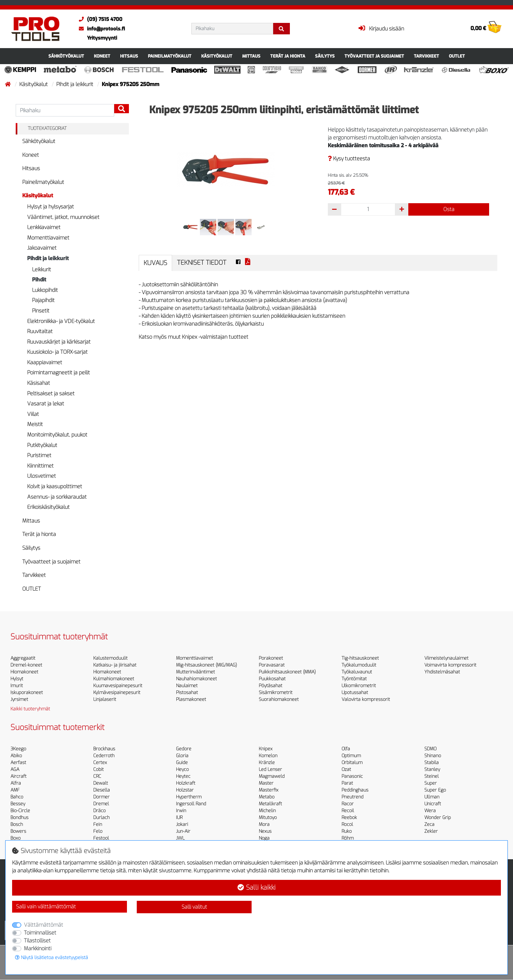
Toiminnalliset (40, 933)
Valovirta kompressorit (366, 699)
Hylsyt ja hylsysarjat (51, 207)
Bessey (18, 804)
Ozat (346, 769)
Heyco (182, 769)
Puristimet (39, 455)
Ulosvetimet (42, 476)
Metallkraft (270, 804)
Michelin (267, 811)
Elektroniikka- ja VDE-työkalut (61, 321)
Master (266, 783)
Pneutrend (353, 797)
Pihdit (39, 280)
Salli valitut (194, 907)
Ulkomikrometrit (359, 686)
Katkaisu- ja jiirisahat (115, 665)
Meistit (35, 424)
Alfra (16, 783)
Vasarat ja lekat (46, 404)
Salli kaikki (256, 888)
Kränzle (267, 763)
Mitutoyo (268, 818)
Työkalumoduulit (359, 665)
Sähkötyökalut (66, 56)
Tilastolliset (37, 941)
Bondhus (19, 818)
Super (431, 783)
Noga (264, 838)
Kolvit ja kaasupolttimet (55, 486)
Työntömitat (354, 679)
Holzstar (185, 790)
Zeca (429, 824)
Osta (449, 209)
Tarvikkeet (426, 56)
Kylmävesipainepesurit (117, 693)
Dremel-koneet (26, 665)
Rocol (347, 824)
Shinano (433, 756)
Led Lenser (270, 769)
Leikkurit (42, 269)
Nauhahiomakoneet (196, 679)
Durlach (101, 818)
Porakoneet (271, 658)
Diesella (102, 790)
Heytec (183, 776)
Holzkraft (186, 783)
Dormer (101, 797)
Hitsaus (129, 56)
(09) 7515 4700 (99, 19)
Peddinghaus (355, 790)
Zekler (431, 831)
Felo (98, 831)
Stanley (432, 769)
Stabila (432, 763)
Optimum (351, 756)
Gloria (182, 756)
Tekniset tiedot (202, 263)
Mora (264, 824)
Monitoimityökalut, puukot (57, 435)
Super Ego (435, 790)
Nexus (265, 831)
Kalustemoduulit (110, 658)
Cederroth (104, 756)
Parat (347, 783)
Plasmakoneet (191, 699)
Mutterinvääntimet (195, 672)
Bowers (18, 831)
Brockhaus (104, 749)
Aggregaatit (23, 658)
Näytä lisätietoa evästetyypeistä (52, 958)
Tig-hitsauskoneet (360, 658)
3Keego (18, 749)
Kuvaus (155, 263)
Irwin (181, 811)
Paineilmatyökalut (170, 56)
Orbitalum (352, 763)
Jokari (182, 824)
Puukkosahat (272, 679)
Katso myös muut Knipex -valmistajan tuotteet (194, 337)
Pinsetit (41, 311)
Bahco (17, 797)
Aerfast (18, 763)
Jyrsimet (19, 699)
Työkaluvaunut (357, 672)
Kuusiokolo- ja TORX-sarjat (57, 352)
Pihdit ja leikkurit (75, 84)
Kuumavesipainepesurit (118, 686)
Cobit (98, 769)
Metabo (267, 797)
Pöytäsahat (271, 686)
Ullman (432, 797)
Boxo (16, 838)
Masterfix (269, 790)
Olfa (346, 749)
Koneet (102, 56)
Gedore (184, 749)
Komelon (268, 756)
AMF (15, 790)
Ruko (347, 831)
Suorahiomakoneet (279, 699)
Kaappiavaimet (45, 362)
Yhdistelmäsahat (442, 672)
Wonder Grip (438, 818)
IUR (179, 818)
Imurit (17, 686)
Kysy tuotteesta (349, 159)
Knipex (266, 749)
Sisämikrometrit (276, 693)
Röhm (348, 838)
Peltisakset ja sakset (51, 393)
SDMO (430, 749)
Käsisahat (39, 383)
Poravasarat (272, 665)
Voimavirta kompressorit (450, 665)
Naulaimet (187, 686)
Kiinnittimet (40, 466)
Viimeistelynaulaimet (446, 658)
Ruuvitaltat (40, 331)
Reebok (349, 818)
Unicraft (433, 804)
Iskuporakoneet (27, 693)
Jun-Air (183, 831)
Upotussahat (355, 693)
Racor (348, 804)
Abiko (16, 756)
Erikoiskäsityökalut (48, 507)
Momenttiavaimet (48, 238)
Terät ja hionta (288, 56)
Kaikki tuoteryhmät (30, 709)
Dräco (99, 811)
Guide (182, 763)
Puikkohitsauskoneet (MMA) (287, 672)
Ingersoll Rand (191, 804)
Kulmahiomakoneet (114, 679)
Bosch (17, 824)
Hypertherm (189, 797)
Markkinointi (38, 948)
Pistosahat (187, 693)
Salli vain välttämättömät (46, 907)
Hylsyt (17, 679)
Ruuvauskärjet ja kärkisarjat (59, 342)
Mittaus (251, 56)
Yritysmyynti (102, 38)
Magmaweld (272, 776)
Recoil (348, 811)
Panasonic (352, 776)
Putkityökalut (42, 445)
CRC (97, 776)
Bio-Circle (20, 811)
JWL (180, 838)
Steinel (432, 776)
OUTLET (457, 56)
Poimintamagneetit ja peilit (59, 373)
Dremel (101, 804)
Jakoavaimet (42, 248)
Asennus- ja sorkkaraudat (57, 497)
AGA (15, 769)
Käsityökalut (217, 56)
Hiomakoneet (24, 672)
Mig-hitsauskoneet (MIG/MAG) (206, 665)
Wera (430, 811)
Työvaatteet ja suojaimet (374, 56)
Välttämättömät (44, 925)
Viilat (33, 414)
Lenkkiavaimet (44, 227)
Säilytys (325, 56)
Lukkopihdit (45, 290)
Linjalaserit (105, 699)
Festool (101, 838)
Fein (98, 824)
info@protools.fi (100, 29)
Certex (100, 763)
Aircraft (18, 776)
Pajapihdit (43, 300)
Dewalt (101, 783)
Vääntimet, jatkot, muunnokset (63, 217)
